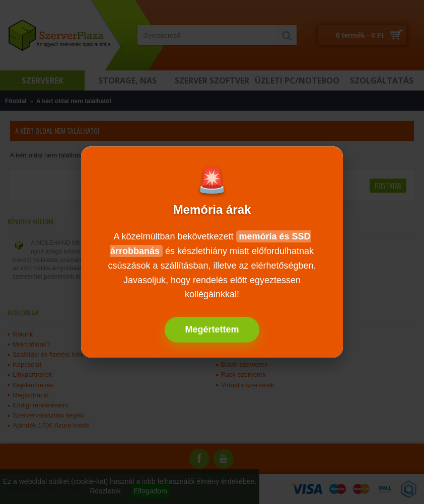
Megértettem (212, 329)
